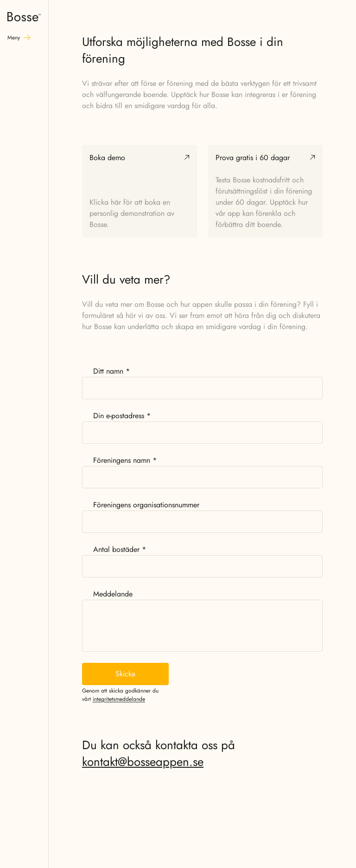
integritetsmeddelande (119, 699)
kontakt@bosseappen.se (143, 762)
